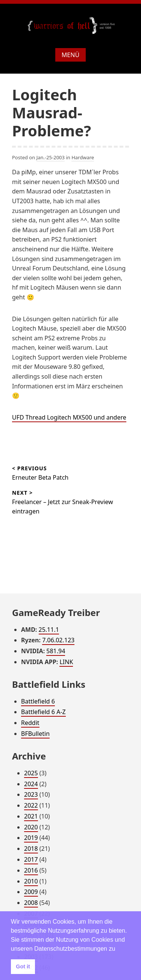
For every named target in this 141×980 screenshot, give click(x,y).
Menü (70, 55)
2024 (31, 784)
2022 (31, 805)
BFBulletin (35, 734)
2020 (31, 827)
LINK (66, 662)
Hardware (83, 157)
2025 (31, 773)
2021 (31, 816)
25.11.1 (49, 630)
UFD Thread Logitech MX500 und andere (69, 417)
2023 (31, 794)
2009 (31, 892)
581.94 (56, 651)
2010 (31, 881)
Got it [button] (23, 966)
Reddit (30, 723)
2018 (31, 849)
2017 (31, 859)
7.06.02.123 (58, 640)
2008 (31, 903)
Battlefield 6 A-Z (43, 712)
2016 (31, 870)
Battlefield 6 (38, 701)
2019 (31, 838)
